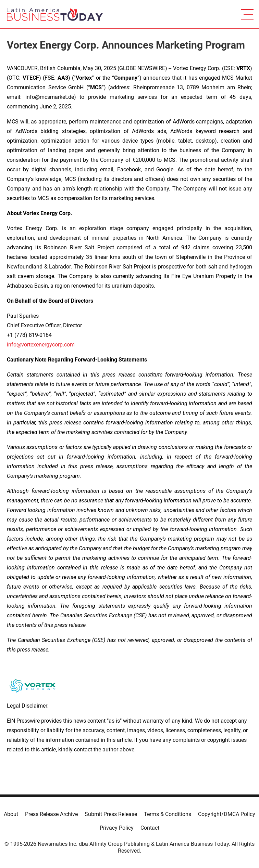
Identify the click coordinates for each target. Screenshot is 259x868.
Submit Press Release (111, 814)
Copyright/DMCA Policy (227, 814)
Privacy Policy (117, 828)
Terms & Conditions (168, 814)
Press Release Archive (51, 814)
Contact (150, 828)
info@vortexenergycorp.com (41, 345)
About (11, 814)
